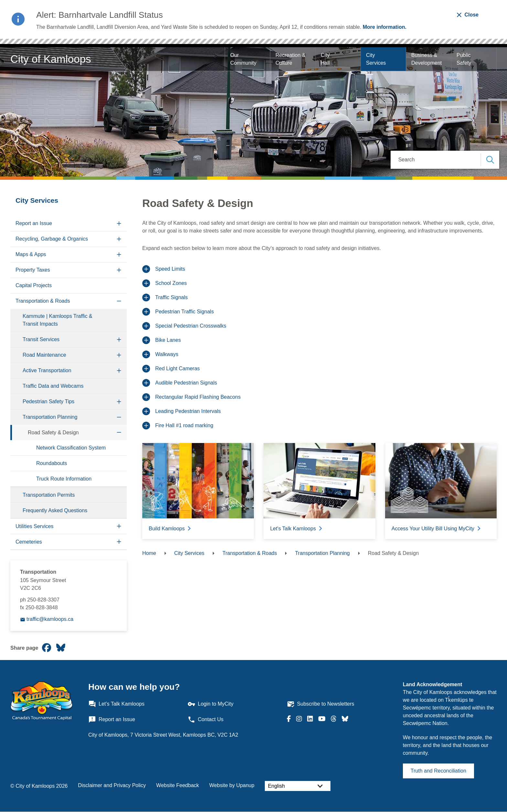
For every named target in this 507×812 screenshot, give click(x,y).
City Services (376, 59)
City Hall (326, 59)
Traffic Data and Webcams (53, 386)
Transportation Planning (50, 417)
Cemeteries (29, 542)
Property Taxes (33, 270)
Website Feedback (178, 785)
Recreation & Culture (291, 59)
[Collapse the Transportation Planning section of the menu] (119, 417)
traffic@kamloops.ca (50, 619)
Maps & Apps (31, 254)
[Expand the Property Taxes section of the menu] (119, 270)
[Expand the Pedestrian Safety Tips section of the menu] (119, 402)
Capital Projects (34, 285)
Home (149, 553)
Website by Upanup (232, 785)
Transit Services (41, 339)
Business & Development (426, 59)
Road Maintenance (44, 355)
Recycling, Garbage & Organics (52, 239)
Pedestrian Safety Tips (49, 401)
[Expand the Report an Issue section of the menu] (119, 224)
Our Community (243, 59)
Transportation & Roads (43, 301)
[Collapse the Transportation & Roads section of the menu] (119, 301)
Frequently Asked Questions (55, 510)
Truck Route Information (64, 479)
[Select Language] (298, 786)
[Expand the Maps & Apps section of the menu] (119, 255)
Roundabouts (52, 463)
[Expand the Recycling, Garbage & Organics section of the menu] (119, 239)
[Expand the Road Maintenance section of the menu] (119, 355)
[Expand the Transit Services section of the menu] (119, 340)
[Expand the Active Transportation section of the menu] (119, 371)
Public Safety (464, 59)
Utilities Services (34, 526)
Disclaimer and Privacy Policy (112, 785)
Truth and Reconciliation (438, 771)
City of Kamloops (51, 59)
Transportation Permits (49, 495)
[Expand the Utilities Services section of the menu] (119, 526)
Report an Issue (34, 223)
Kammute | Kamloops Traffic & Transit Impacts (58, 320)
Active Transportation (47, 370)
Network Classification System (71, 448)
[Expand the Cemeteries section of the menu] (119, 542)
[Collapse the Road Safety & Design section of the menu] (119, 433)
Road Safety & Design (53, 433)
